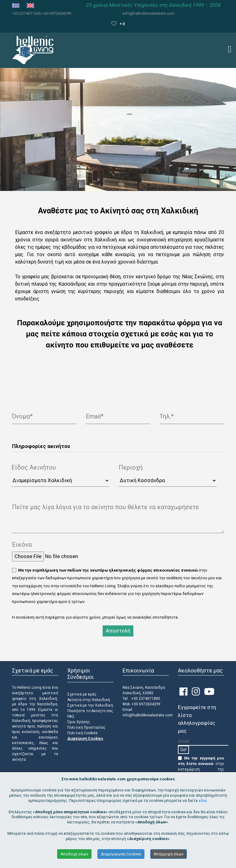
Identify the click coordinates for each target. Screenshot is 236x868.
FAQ (71, 716)
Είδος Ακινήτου (34, 467)
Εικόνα (22, 545)
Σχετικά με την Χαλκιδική (90, 705)
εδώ (203, 801)
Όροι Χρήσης (79, 722)
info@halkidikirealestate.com (149, 13)
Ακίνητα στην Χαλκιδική (89, 700)
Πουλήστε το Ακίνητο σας (90, 711)
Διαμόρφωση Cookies (121, 854)
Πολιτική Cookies (83, 733)
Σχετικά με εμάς (82, 694)
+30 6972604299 (57, 13)
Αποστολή (118, 631)
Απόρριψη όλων (169, 854)
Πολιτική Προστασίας (86, 727)
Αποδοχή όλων (74, 854)
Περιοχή (131, 467)
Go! (183, 750)
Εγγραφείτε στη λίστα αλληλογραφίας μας (197, 719)
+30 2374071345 (26, 13)
